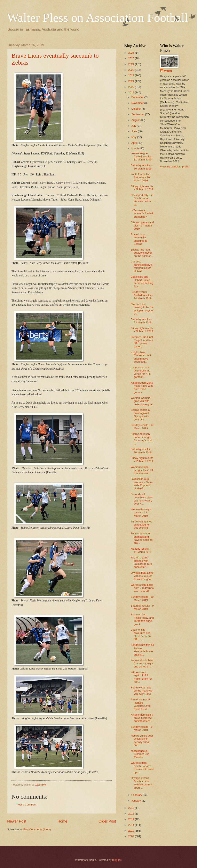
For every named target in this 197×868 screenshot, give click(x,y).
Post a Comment (26, 805)
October (136, 109)
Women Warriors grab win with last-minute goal (142, 401)
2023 (132, 70)
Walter (168, 71)
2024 (132, 64)
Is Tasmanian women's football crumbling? (142, 214)
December (138, 97)
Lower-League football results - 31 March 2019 (142, 157)
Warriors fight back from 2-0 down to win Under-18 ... (142, 588)
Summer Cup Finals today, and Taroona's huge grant (142, 619)
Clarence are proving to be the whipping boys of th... (142, 309)
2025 (132, 58)
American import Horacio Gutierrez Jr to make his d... (141, 704)
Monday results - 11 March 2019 (141, 550)
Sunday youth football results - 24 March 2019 (142, 295)
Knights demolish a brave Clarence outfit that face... (142, 718)
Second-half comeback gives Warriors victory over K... (142, 499)
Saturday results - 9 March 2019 (142, 607)
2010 (132, 831)
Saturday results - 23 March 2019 (141, 321)
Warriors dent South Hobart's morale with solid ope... (142, 768)
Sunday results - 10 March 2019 (142, 598)
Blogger (117, 860)
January (136, 801)
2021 (132, 81)
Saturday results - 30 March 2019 (141, 167)
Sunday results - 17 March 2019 (142, 427)
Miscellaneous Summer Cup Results (140, 754)
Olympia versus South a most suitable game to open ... (142, 783)
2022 (132, 75)
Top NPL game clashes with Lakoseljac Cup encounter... (141, 562)
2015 (132, 814)
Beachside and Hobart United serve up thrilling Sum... (142, 281)
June (135, 131)
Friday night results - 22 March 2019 (142, 330)
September (138, 114)
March (135, 148)
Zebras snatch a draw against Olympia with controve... (140, 415)
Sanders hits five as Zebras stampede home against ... (142, 650)
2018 (132, 808)
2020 (132, 87)
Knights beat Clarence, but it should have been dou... (141, 357)
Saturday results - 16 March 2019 (141, 451)
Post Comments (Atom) (37, 829)
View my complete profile (175, 167)
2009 (132, 836)
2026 (132, 53)
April (134, 143)
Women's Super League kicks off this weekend (142, 470)
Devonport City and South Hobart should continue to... (142, 200)
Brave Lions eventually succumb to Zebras (139, 239)
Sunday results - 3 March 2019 (141, 728)
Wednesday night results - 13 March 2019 (141, 513)
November (138, 103)
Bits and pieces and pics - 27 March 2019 (142, 225)
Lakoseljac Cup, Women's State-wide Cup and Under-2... (142, 484)
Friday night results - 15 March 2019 (142, 460)
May (134, 137)
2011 (132, 825)
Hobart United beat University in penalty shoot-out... (142, 740)
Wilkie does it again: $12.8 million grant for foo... (141, 677)
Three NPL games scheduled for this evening (141, 525)
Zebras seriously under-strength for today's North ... (142, 439)
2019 (132, 92)
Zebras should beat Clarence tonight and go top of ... (142, 663)
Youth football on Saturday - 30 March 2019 (140, 177)
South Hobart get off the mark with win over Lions (142, 691)
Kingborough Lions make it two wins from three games (142, 387)
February (137, 795)
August (136, 120)
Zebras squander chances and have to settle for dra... (142, 538)
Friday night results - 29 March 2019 (142, 188)
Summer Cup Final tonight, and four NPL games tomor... (142, 342)
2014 (132, 819)
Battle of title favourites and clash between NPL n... (141, 634)
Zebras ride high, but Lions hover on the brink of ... (142, 253)
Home (62, 821)
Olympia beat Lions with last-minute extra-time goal (142, 576)
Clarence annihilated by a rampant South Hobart (141, 266)
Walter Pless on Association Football (98, 18)
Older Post (107, 821)
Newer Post (17, 821)
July (134, 126)
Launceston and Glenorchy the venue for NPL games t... (141, 372)
